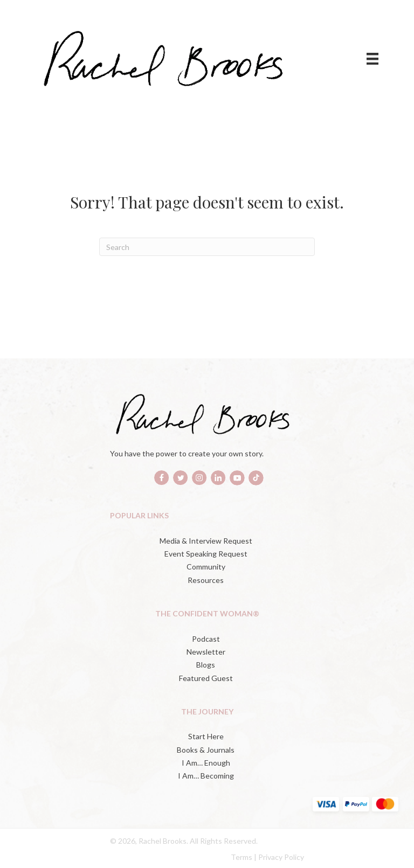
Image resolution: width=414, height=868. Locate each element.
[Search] (207, 247)
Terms (241, 857)
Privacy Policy (281, 857)
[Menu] (372, 58)
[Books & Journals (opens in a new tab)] (207, 750)
